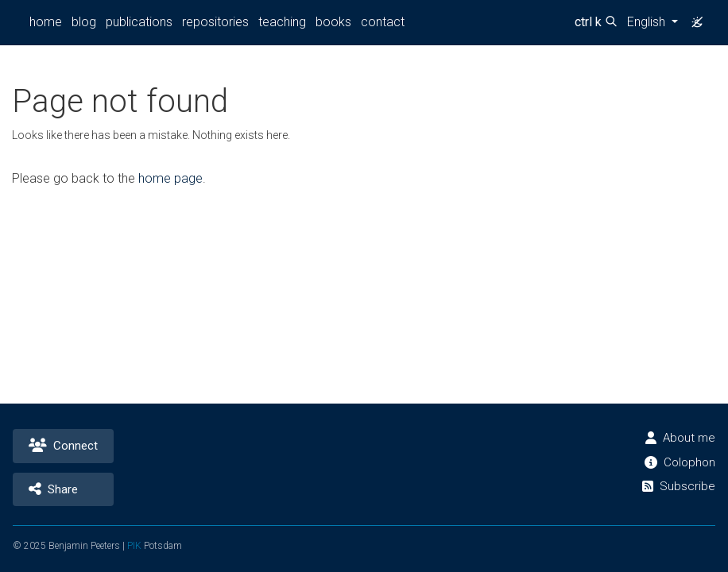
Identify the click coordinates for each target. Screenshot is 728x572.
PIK (137, 546)
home (45, 22)
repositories (214, 22)
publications (138, 22)
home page (169, 178)
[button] (651, 22)
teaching (280, 22)
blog (83, 22)
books (331, 22)
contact (378, 22)
